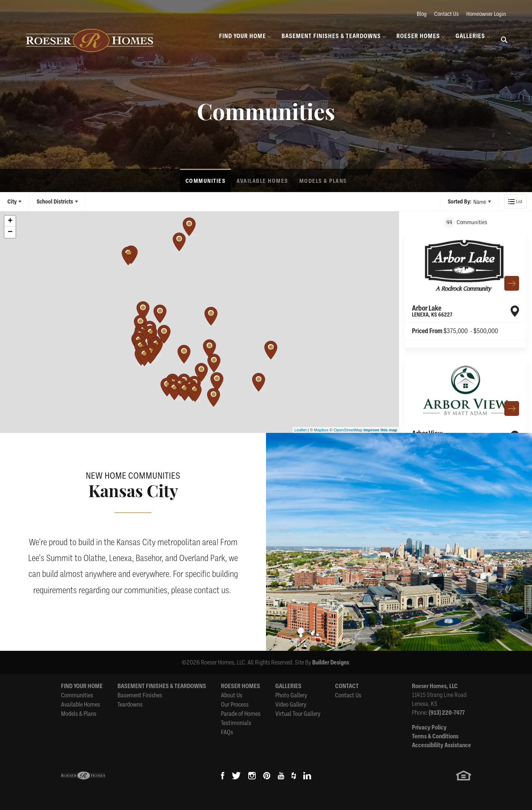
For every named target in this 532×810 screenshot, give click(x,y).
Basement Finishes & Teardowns (162, 686)
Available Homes (262, 181)
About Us (232, 695)
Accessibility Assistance (441, 745)
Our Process (235, 704)
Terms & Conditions (435, 736)
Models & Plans (323, 181)
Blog (422, 14)
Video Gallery (291, 704)
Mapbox (321, 430)
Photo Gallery (291, 695)
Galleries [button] (470, 36)
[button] (504, 44)
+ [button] (10, 221)
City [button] (12, 202)
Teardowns (130, 704)
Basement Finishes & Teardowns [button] (331, 36)
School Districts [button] (55, 202)
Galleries (288, 686)
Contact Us (446, 14)
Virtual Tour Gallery (298, 713)
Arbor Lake (432, 311)
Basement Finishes (140, 695)
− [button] (10, 232)
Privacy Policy (429, 727)
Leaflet (301, 430)
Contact (347, 686)
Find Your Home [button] (243, 36)
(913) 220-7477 (447, 713)
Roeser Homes (241, 686)
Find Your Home (82, 686)
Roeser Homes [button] (418, 36)
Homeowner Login (486, 14)
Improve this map (380, 430)
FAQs (227, 732)
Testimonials (236, 723)
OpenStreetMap (348, 430)
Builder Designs (331, 662)
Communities (206, 181)
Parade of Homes (241, 713)
